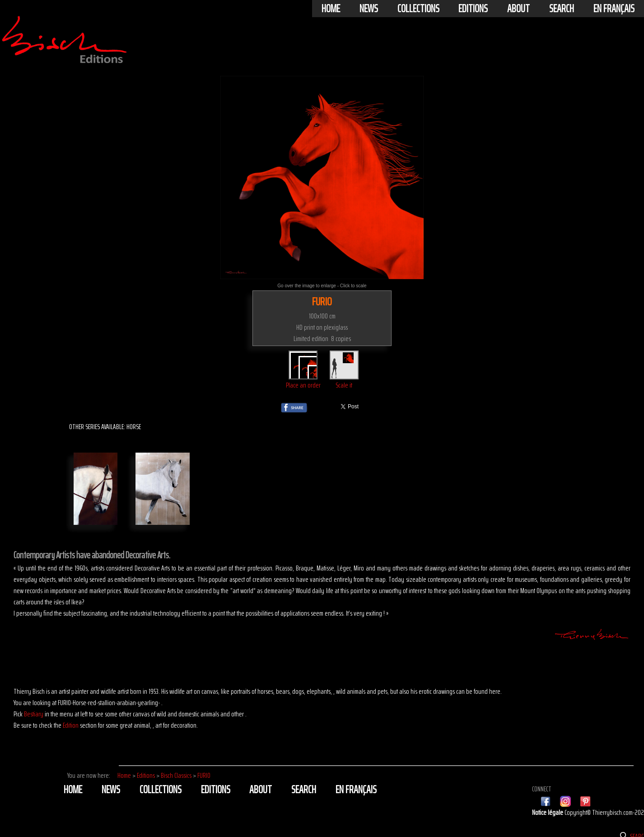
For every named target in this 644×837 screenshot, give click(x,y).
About (518, 9)
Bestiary (34, 714)
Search (562, 9)
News (369, 9)
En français (614, 9)
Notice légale (548, 812)
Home (331, 9)
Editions (473, 9)
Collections (418, 9)
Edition (71, 725)
